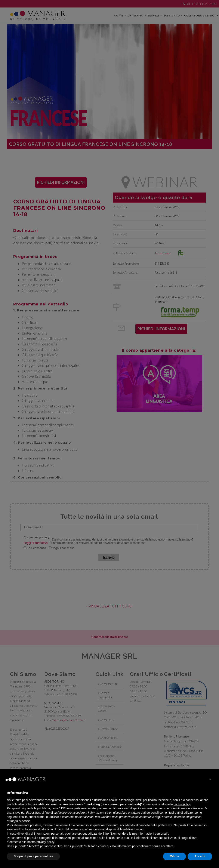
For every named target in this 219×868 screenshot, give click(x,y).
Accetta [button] (200, 856)
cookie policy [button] (182, 804)
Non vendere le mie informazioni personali (139, 834)
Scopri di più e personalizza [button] (33, 856)
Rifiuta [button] (175, 856)
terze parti (73, 808)
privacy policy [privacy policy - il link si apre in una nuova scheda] (45, 842)
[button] (210, 779)
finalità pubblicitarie (32, 817)
